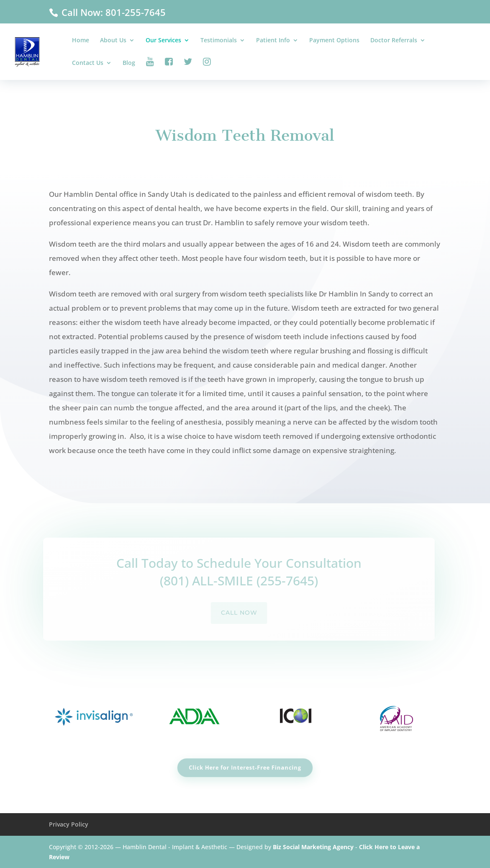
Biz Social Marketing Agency (313, 847)
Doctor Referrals (394, 41)
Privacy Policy (69, 824)
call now (231, 613)
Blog (129, 63)
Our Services (163, 41)
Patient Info (273, 41)
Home (81, 41)
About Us (113, 41)
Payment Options (334, 41)
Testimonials (219, 41)
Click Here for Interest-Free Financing (245, 768)
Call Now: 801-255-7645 (112, 12)
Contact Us (88, 63)
